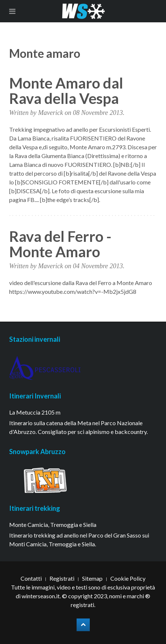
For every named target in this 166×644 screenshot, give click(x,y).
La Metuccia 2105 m (35, 412)
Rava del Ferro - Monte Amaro (60, 244)
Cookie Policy (128, 578)
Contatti (31, 578)
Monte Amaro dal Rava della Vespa (66, 91)
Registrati (62, 578)
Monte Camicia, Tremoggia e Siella (53, 525)
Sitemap (92, 578)
